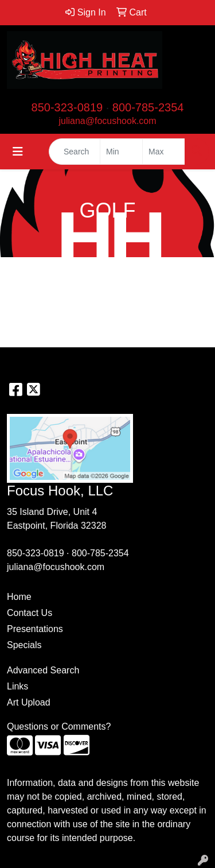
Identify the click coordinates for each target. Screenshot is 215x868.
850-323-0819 (67, 107)
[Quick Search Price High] (164, 152)
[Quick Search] (75, 152)
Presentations (35, 629)
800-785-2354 (148, 107)
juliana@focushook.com (107, 121)
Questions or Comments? (59, 726)
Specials (24, 645)
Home (19, 597)
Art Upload (29, 702)
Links (17, 686)
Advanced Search (43, 670)
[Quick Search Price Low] (121, 152)
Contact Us (30, 613)
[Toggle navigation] (18, 152)
